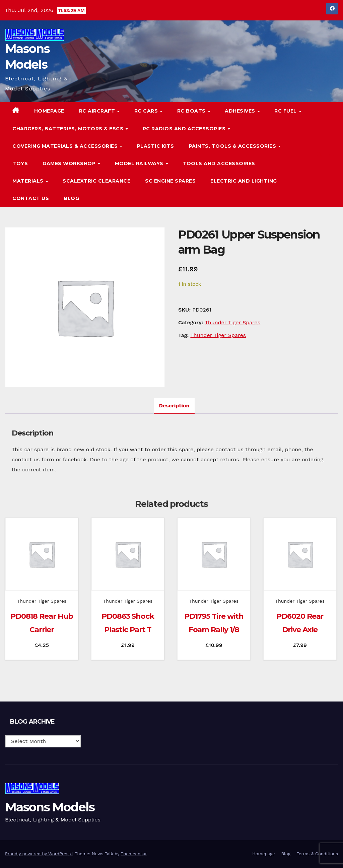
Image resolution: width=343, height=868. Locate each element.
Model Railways (140, 163)
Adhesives (241, 111)
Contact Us (31, 198)
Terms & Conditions (317, 854)
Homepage (49, 111)
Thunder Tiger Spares (233, 322)
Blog (71, 198)
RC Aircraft (98, 111)
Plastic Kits (156, 146)
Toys (20, 163)
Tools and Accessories (219, 163)
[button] (320, 155)
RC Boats (192, 111)
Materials (29, 181)
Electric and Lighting (244, 181)
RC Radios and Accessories (185, 129)
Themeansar (134, 854)
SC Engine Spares (170, 181)
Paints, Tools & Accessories (233, 146)
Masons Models (50, 807)
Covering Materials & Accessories (66, 146)
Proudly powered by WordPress (39, 854)
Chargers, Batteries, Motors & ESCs (69, 129)
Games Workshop (70, 163)
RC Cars (147, 111)
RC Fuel (286, 111)
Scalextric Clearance (96, 181)
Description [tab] (174, 406)
